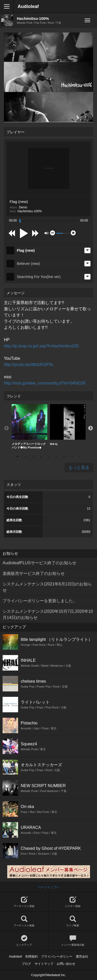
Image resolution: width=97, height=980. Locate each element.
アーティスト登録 (24, 902)
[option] (29, 427)
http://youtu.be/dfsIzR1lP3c (29, 365)
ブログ (26, 964)
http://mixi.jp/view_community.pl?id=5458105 (45, 383)
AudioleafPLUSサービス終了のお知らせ (39, 563)
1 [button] (18, 456)
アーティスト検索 (24, 921)
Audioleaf (28, 6)
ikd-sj (68, 425)
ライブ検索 (73, 921)
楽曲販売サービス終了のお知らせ (34, 573)
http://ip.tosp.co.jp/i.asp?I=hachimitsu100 (41, 346)
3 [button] (33, 456)
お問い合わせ (66, 964)
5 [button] (49, 456)
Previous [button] (6, 428)
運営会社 (82, 957)
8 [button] (72, 456)
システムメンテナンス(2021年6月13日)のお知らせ (47, 587)
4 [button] (41, 456)
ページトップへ (49, 887)
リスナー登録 (73, 902)
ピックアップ (24, 941)
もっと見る (79, 467)
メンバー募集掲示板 (73, 941)
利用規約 (32, 957)
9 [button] (80, 456)
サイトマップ (44, 964)
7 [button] (64, 456)
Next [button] (91, 428)
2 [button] (25, 456)
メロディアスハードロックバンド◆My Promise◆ (29, 426)
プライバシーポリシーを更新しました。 (40, 601)
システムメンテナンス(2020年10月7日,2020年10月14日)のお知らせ (48, 614)
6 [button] (56, 456)
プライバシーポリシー (57, 957)
